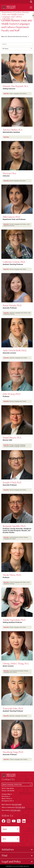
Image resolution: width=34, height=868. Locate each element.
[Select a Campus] (17, 785)
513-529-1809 (17, 805)
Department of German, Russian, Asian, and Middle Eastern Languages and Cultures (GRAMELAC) (15, 16)
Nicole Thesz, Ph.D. (12, 575)
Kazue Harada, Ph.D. (12, 305)
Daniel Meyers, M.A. (12, 437)
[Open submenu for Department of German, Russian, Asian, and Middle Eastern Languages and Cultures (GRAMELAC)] (33, 16)
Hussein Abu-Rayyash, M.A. (16, 86)
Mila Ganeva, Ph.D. (12, 217)
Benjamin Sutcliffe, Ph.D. (14, 526)
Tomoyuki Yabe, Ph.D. (13, 708)
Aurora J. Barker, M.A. (13, 130)
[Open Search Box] (31, 2)
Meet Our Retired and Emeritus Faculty (14, 37)
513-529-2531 (20, 807)
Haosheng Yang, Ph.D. (13, 752)
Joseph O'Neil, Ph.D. (12, 482)
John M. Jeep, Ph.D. (12, 394)
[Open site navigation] (31, 7)
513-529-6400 (16, 810)
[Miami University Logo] (9, 7)
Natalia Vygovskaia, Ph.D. (14, 620)
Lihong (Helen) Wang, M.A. (16, 663)
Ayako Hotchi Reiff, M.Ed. (15, 350)
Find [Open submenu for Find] (4, 855)
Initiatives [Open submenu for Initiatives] (8, 849)
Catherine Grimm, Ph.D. (14, 262)
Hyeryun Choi (9, 173)
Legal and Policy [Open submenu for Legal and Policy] (11, 861)
